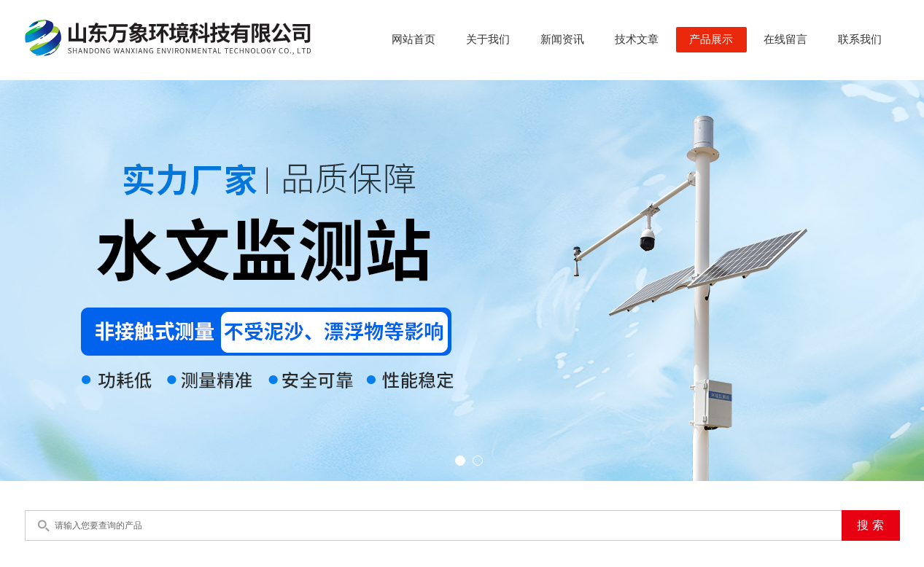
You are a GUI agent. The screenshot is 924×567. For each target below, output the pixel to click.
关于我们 (488, 39)
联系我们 (860, 39)
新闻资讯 (562, 39)
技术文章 (637, 39)
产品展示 (711, 39)
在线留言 (785, 39)
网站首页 (414, 39)
